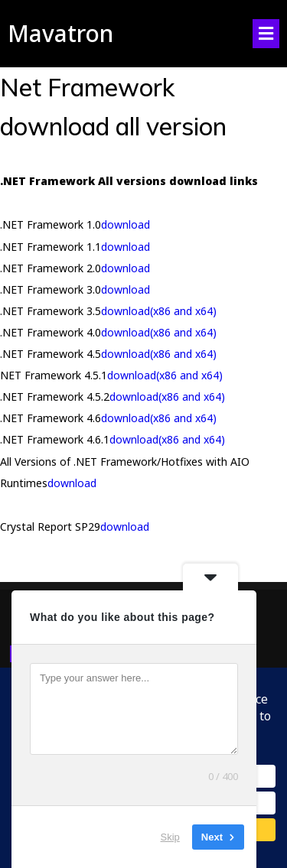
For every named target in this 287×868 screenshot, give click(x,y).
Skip (170, 837)
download (126, 224)
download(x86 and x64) (159, 311)
